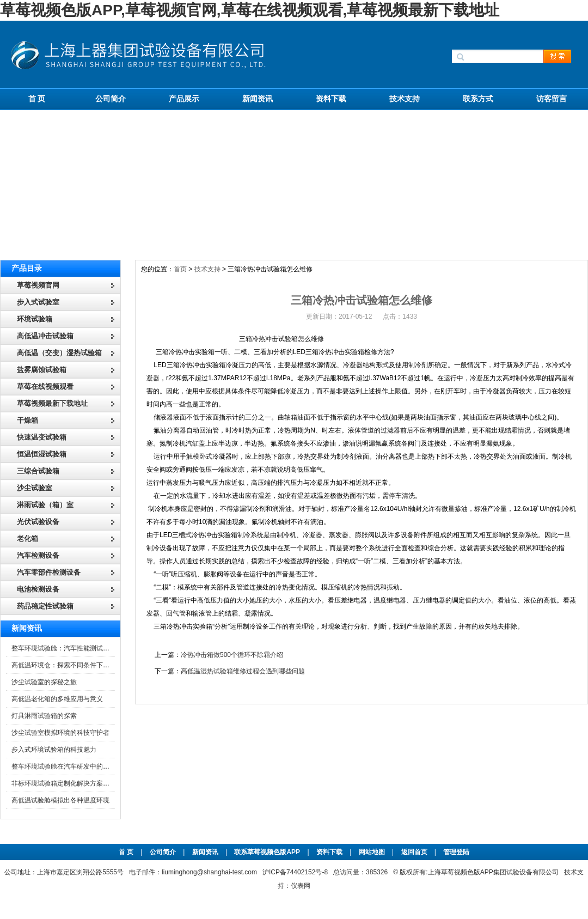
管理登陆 (456, 852)
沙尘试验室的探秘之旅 (44, 682)
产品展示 (184, 99)
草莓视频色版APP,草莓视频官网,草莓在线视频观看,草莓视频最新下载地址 (250, 10)
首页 (180, 269)
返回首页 (415, 852)
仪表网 (301, 886)
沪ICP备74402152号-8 (295, 872)
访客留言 (552, 99)
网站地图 (372, 852)
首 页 (37, 99)
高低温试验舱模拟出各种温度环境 (60, 800)
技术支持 (405, 99)
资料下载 (331, 99)
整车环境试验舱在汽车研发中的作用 (64, 766)
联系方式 (478, 99)
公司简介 (111, 99)
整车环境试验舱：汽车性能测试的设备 (67, 648)
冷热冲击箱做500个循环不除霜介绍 (232, 655)
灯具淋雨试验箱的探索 (44, 716)
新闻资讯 (258, 99)
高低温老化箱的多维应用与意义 (57, 699)
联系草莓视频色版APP (267, 852)
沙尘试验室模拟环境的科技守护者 (60, 733)
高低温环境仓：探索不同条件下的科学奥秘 (73, 665)
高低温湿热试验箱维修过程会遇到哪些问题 (243, 671)
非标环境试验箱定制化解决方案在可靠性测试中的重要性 (93, 783)
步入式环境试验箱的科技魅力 (54, 750)
